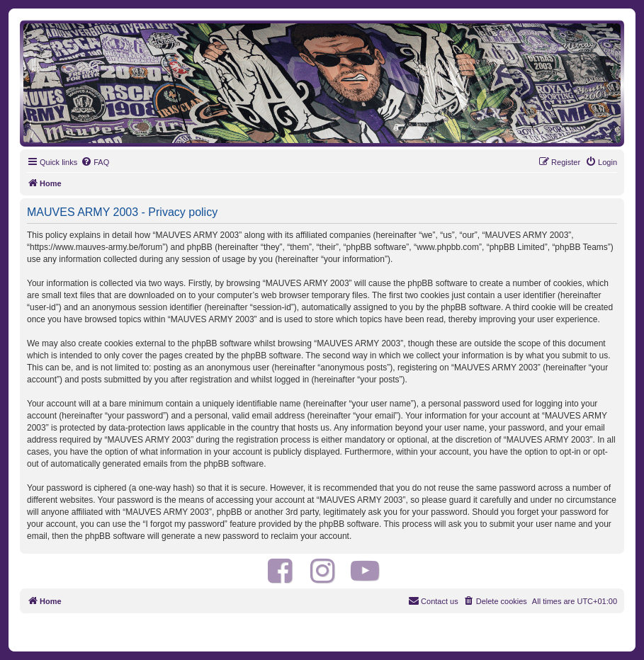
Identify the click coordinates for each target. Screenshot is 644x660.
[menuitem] (95, 162)
